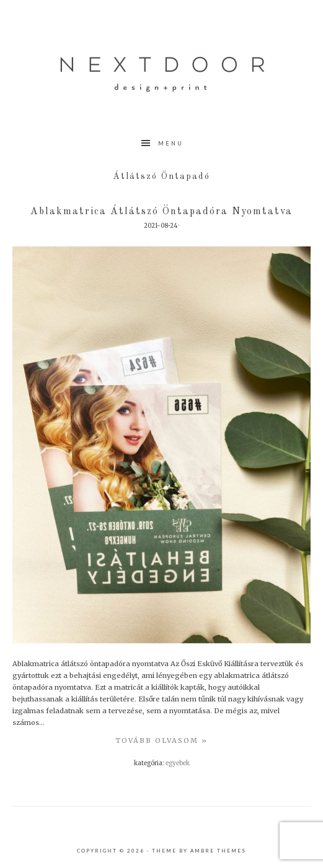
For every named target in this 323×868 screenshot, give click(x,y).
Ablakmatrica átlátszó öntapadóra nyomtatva (161, 212)
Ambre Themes (218, 851)
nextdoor (162, 74)
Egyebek (178, 763)
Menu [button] (171, 143)
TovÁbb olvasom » (161, 740)
